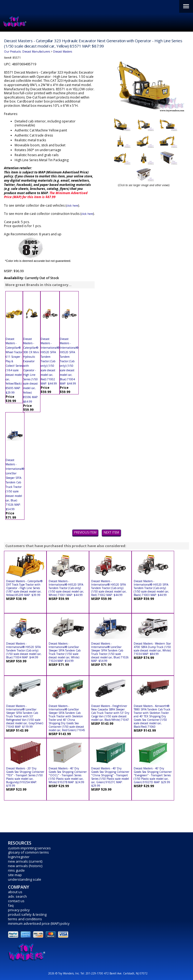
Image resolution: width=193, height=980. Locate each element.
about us (15, 892)
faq (11, 905)
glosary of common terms (28, 852)
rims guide (16, 870)
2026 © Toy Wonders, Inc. (64, 973)
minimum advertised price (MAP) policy (39, 923)
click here (72, 206)
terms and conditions (25, 919)
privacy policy (19, 910)
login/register (19, 857)
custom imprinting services (29, 848)
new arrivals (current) (25, 861)
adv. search (17, 896)
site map (15, 875)
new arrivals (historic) (25, 866)
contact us (16, 901)
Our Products (12, 52)
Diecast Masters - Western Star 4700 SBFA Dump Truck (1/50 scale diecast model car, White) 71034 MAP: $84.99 (152, 649)
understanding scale (25, 879)
